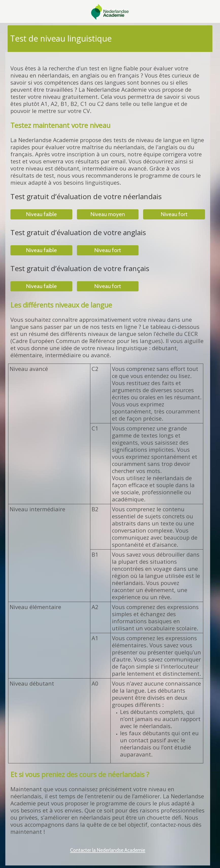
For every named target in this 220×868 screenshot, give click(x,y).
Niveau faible (41, 214)
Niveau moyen (108, 214)
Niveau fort (174, 214)
